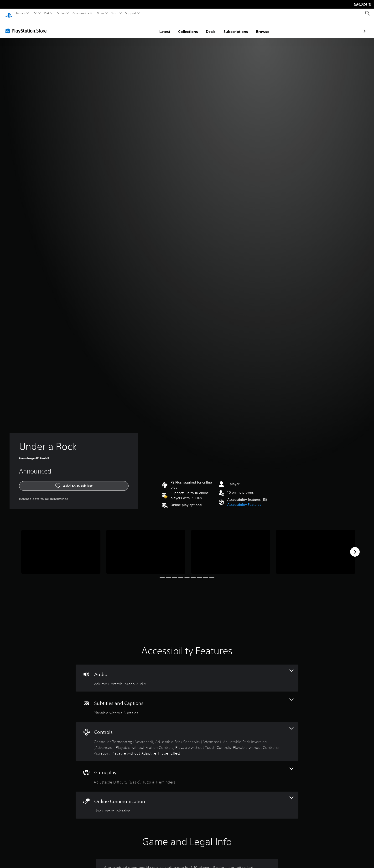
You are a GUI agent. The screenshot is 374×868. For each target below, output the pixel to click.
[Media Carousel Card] (61, 547)
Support (131, 13)
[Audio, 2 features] (187, 674)
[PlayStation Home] (9, 13)
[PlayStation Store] (27, 26)
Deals (183, 27)
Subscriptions (208, 27)
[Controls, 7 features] (187, 737)
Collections (160, 27)
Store (115, 13)
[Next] (355, 547)
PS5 (35, 13)
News (100, 13)
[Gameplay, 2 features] (187, 772)
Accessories (81, 13)
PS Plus (61, 13)
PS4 (47, 13)
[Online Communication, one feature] (187, 801)
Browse (235, 27)
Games (21, 13)
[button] (244, 500)
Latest (137, 27)
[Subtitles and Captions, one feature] (187, 702)
